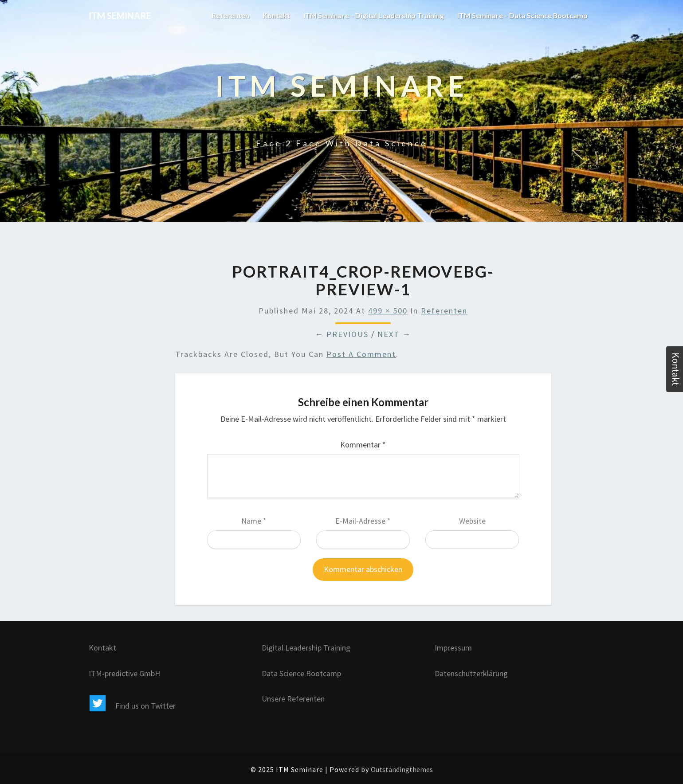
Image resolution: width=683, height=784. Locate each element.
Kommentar (363, 445)
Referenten (229, 15)
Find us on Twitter (132, 706)
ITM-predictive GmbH (124, 673)
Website (472, 521)
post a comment (361, 354)
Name (254, 521)
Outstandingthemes (402, 769)
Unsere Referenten (293, 699)
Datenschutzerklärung (471, 673)
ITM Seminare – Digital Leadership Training (373, 15)
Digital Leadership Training (306, 648)
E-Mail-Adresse (363, 521)
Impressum (453, 648)
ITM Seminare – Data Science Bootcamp (522, 15)
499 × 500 (388, 311)
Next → (394, 334)
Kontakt (275, 15)
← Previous (342, 334)
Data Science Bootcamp (301, 673)
